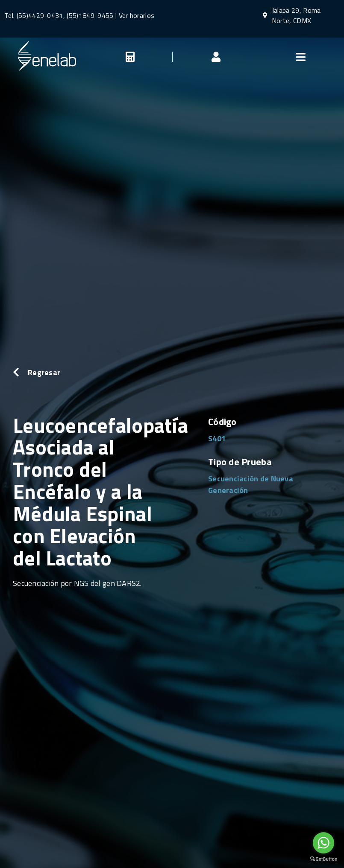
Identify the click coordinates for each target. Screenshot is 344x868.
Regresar (44, 372)
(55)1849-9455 (89, 15)
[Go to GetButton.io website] (323, 859)
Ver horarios (137, 15)
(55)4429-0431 (40, 15)
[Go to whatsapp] (323, 843)
